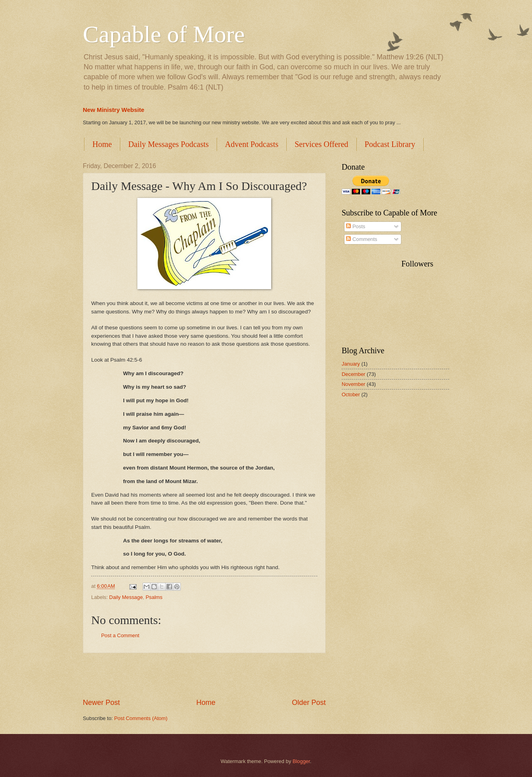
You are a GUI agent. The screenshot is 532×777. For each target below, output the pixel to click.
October (351, 394)
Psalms (154, 597)
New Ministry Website (113, 110)
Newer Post (101, 703)
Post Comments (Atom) (141, 718)
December (353, 374)
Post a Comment (120, 635)
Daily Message (126, 597)
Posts (356, 226)
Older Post (309, 703)
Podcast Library (390, 144)
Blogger (301, 761)
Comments (362, 239)
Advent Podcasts (252, 144)
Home (102, 144)
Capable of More (164, 34)
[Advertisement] (204, 675)
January (351, 364)
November (353, 384)
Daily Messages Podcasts (168, 144)
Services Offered (322, 144)
